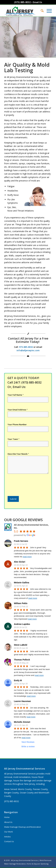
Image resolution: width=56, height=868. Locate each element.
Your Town (14, 439)
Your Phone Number (17, 425)
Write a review (28, 746)
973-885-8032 (26, 347)
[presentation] (30, 491)
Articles (7, 837)
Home (7, 817)
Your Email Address (18, 410)
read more (27, 557)
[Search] (41, 11)
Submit (13, 499)
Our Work (9, 832)
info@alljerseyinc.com (28, 350)
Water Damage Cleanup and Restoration (23, 827)
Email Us (37, 2)
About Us (8, 822)
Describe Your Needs (18, 454)
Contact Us (9, 841)
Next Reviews (28, 742)
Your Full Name (16, 395)
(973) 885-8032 (22, 2)
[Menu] (48, 11)
